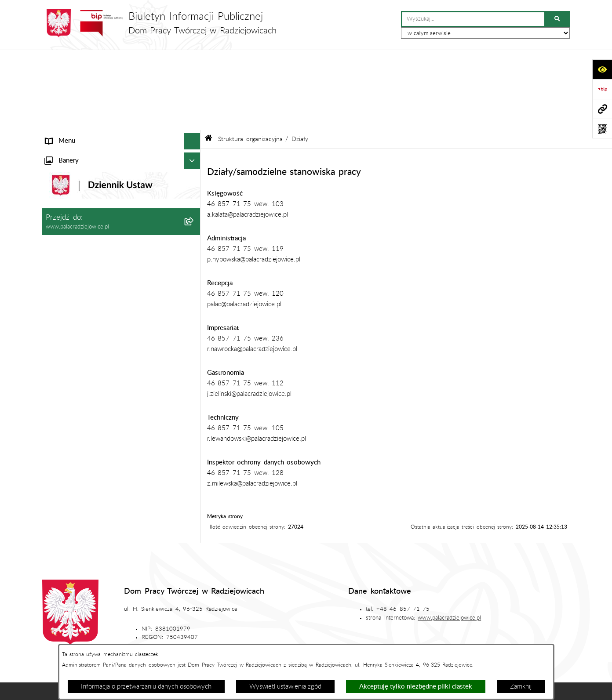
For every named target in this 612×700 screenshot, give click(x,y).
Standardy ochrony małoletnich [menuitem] (90, 324)
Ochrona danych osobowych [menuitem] (87, 264)
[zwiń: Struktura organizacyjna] (194, 111)
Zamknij (521, 687)
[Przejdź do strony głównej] (159, 23)
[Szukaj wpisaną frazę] (558, 19)
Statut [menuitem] (54, 198)
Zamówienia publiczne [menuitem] (77, 215)
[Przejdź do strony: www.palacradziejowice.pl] (602, 109)
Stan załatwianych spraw (121, 614)
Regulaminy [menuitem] (62, 281)
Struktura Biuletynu (288, 614)
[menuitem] (121, 132)
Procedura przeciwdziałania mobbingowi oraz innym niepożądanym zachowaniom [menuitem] (110, 362)
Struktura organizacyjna (250, 59)
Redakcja (351, 614)
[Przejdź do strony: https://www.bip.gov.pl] (602, 89)
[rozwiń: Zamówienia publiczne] (194, 215)
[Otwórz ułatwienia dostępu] (602, 69)
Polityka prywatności (421, 641)
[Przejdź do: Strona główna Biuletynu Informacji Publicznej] (208, 59)
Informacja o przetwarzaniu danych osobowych (146, 687)
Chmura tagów (349, 641)
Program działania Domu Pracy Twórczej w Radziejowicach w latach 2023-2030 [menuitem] (108, 302)
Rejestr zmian (506, 614)
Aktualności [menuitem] (62, 231)
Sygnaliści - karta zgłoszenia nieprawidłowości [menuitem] (111, 340)
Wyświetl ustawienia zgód (285, 687)
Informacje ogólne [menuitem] (71, 77)
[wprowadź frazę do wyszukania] (473, 19)
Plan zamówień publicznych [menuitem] (85, 248)
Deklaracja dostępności (194, 641)
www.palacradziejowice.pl (449, 537)
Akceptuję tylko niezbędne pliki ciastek (416, 687)
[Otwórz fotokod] (602, 129)
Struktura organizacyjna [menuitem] (79, 110)
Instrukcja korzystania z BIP (425, 614)
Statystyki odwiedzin (276, 641)
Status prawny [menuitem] (66, 93)
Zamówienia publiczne (208, 614)
